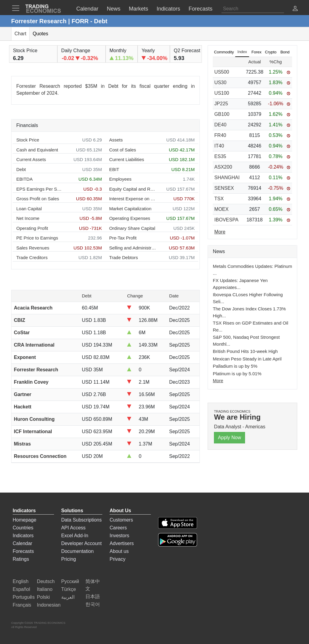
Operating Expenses (130, 218)
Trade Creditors (32, 257)
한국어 (93, 604)
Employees (120, 179)
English (21, 581)
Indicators (23, 536)
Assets (116, 140)
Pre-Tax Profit (123, 238)
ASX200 (223, 167)
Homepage (24, 520)
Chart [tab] (20, 34)
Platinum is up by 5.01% (237, 374)
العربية (68, 597)
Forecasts (23, 551)
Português (24, 597)
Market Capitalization (130, 209)
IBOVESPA (226, 220)
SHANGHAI (227, 178)
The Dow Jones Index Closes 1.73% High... (249, 312)
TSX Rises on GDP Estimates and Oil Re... (250, 326)
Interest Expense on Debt (133, 199)
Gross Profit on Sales (38, 199)
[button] (295, 9)
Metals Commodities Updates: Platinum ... (252, 270)
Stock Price (28, 140)
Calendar (22, 543)
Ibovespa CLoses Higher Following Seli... (248, 298)
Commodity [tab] (224, 52)
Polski (43, 597)
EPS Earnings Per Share (40, 189)
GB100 (222, 114)
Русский (70, 581)
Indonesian (49, 605)
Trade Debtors (124, 257)
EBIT (114, 169)
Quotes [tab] (40, 34)
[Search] (253, 9)
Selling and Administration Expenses (133, 248)
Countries (23, 528)
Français (22, 605)
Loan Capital (29, 209)
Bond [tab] (285, 52)
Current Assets (31, 159)
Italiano (45, 589)
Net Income (28, 218)
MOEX (221, 209)
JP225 (221, 104)
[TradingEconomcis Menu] (18, 8)
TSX (219, 199)
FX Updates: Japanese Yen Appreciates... (240, 284)
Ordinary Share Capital (132, 228)
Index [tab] (242, 52)
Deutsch (46, 581)
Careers (118, 528)
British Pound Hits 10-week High (245, 351)
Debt (21, 169)
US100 (222, 93)
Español (21, 589)
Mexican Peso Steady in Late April (247, 359)
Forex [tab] (256, 52)
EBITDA (24, 179)
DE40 (220, 125)
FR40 (220, 135)
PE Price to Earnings (37, 238)
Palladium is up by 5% (235, 366)
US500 (222, 72)
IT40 (219, 146)
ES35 (220, 156)
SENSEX (224, 188)
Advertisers (122, 543)
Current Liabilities (127, 159)
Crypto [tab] (271, 52)
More (218, 381)
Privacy (117, 559)
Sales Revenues (33, 248)
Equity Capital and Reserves (133, 189)
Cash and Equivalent (37, 150)
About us (119, 551)
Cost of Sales (123, 150)
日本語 (93, 596)
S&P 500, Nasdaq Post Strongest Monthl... (246, 341)
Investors (119, 536)
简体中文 (93, 585)
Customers (121, 520)
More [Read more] (220, 232)
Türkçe (69, 589)
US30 (220, 82)
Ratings (21, 559)
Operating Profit (32, 228)
